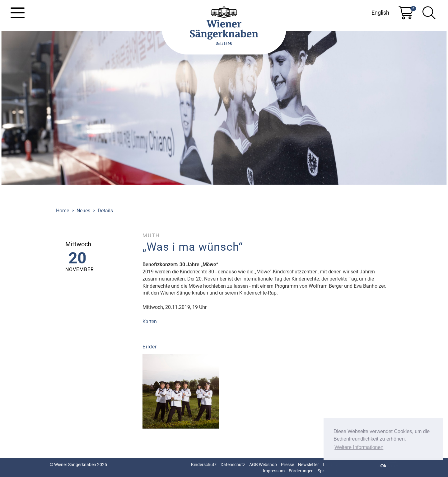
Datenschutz (233, 465)
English (380, 13)
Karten (150, 321)
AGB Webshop (263, 465)
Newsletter (308, 465)
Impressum (274, 471)
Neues (83, 211)
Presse (287, 465)
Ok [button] (383, 466)
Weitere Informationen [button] (359, 447)
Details (105, 211)
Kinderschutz (204, 465)
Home (63, 211)
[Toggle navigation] (18, 13)
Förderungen (301, 471)
